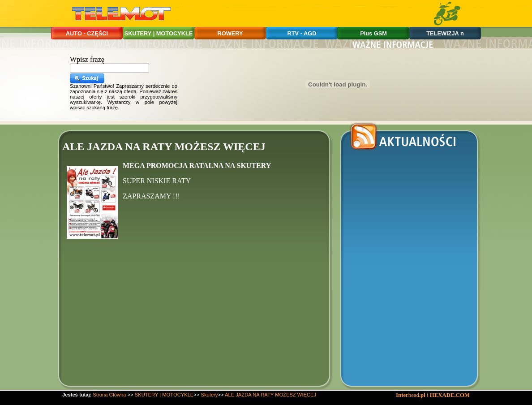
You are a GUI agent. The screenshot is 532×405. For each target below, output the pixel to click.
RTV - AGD (302, 33)
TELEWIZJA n (445, 33)
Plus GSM (373, 33)
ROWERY (230, 33)
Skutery (210, 395)
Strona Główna (109, 395)
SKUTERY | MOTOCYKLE (159, 33)
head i (413, 395)
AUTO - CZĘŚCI (87, 33)
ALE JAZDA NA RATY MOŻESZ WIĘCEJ (270, 395)
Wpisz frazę (87, 59)
